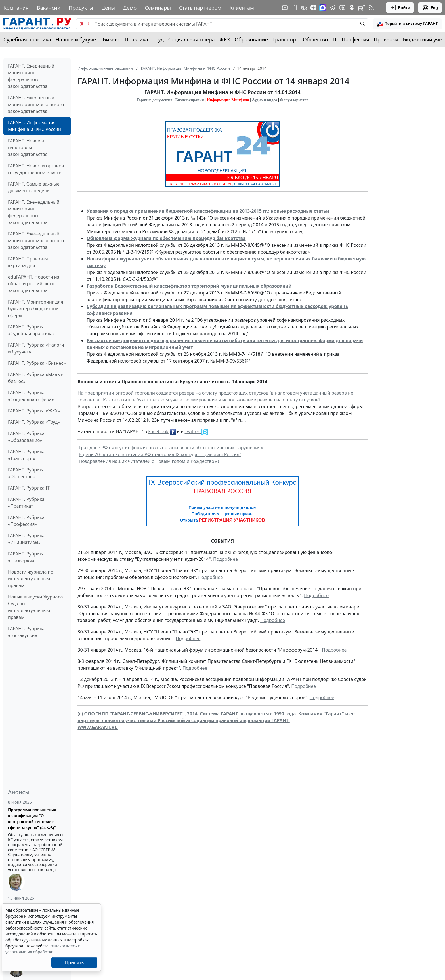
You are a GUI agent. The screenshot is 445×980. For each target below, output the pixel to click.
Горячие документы (154, 100)
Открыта (222, 520)
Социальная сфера (192, 39)
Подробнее (225, 559)
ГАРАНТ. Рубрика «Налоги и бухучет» (36, 348)
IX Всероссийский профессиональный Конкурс (222, 482)
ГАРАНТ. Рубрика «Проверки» (26, 557)
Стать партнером (200, 8)
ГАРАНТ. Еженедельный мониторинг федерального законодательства (34, 212)
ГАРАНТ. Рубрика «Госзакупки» (26, 632)
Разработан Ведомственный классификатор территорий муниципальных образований (189, 286)
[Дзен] (313, 8)
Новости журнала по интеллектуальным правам (31, 579)
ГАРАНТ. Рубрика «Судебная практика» (31, 330)
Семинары (158, 8)
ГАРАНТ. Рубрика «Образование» (26, 437)
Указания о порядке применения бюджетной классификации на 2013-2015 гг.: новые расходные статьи (208, 211)
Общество (315, 39)
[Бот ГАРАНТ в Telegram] (342, 8)
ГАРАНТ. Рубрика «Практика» (26, 503)
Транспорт (285, 39)
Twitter (193, 431)
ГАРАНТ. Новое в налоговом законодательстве (28, 147)
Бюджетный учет (423, 39)
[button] (407, 24)
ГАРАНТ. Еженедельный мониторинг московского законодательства (36, 241)
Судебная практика (27, 39)
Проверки (386, 39)
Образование (251, 39)
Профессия (355, 39)
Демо (130, 8)
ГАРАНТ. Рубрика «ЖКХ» (34, 411)
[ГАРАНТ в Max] (323, 8)
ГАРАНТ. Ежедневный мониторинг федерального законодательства (31, 76)
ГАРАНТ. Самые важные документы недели (34, 187)
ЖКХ (225, 39)
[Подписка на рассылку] (285, 8)
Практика (136, 39)
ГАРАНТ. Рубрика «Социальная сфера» (31, 396)
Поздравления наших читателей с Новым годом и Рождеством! (149, 461)
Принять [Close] (74, 962)
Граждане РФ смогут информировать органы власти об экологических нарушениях (171, 448)
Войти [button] (400, 8)
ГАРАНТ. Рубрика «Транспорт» (26, 455)
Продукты (81, 8)
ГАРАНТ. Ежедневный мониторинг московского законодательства (36, 104)
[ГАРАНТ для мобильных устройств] (295, 8)
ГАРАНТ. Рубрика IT (29, 488)
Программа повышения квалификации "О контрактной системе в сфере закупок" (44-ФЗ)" (32, 819)
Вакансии (49, 8)
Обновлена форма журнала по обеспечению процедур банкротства (166, 238)
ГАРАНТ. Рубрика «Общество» (26, 473)
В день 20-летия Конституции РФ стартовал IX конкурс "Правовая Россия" (160, 454)
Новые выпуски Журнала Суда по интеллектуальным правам (35, 607)
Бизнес (111, 39)
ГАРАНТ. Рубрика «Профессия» (26, 521)
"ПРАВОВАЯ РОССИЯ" (223, 491)
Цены (108, 8)
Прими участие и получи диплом (222, 507)
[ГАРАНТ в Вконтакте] (304, 8)
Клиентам (242, 8)
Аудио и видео (265, 100)
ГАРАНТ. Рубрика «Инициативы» (26, 539)
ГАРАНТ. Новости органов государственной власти (36, 169)
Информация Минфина (228, 100)
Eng (430, 8)
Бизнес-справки (190, 100)
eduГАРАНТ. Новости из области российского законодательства (34, 284)
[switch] (84, 24)
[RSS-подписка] (371, 8)
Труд (158, 39)
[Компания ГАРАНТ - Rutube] (362, 8)
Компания (16, 8)
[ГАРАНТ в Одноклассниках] (352, 8)
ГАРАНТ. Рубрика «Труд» (34, 422)
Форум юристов (294, 100)
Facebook (158, 431)
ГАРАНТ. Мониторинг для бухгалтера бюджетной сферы (36, 309)
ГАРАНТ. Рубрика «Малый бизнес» (36, 378)
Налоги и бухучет (77, 39)
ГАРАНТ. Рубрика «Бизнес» (37, 363)
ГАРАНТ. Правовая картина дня (28, 262)
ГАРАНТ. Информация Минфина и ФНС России (34, 126)
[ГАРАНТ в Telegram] (333, 8)
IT (335, 39)
